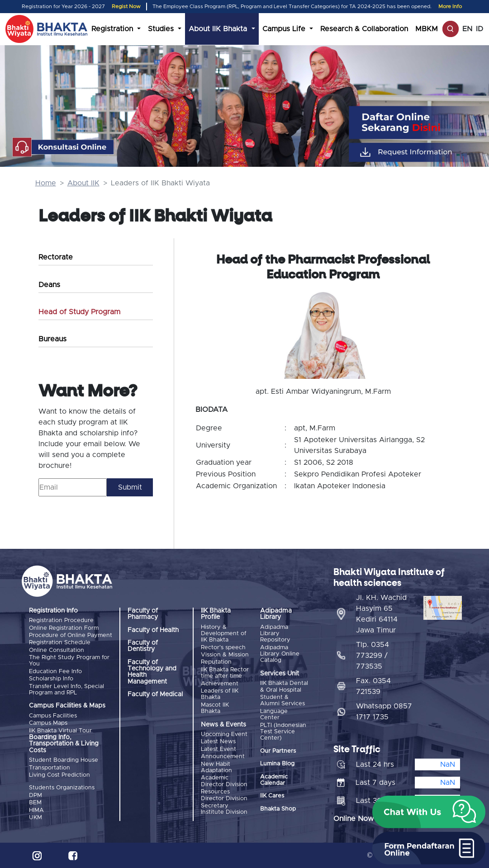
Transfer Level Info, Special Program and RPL (66, 690)
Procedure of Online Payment (71, 635)
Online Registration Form (64, 628)
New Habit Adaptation (216, 767)
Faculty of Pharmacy (143, 614)
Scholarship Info (51, 679)
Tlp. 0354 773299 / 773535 (373, 656)
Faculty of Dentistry (143, 646)
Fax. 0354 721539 (373, 686)
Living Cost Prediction (59, 775)
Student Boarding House (64, 760)
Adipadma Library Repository (275, 634)
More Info (450, 7)
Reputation (216, 662)
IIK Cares (272, 796)
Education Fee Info (55, 672)
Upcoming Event (224, 734)
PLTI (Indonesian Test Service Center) (283, 732)
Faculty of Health (153, 630)
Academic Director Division (224, 781)
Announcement (223, 757)
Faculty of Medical (155, 694)
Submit (130, 487)
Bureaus (52, 339)
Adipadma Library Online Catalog (280, 654)
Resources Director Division (224, 795)
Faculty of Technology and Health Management (152, 672)
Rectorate (56, 257)
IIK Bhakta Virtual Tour (60, 731)
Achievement (220, 684)
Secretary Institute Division (224, 809)
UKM (36, 818)
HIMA (36, 810)
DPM (36, 795)
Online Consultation (57, 650)
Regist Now (126, 7)
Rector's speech (223, 648)
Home (46, 183)
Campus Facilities (53, 716)
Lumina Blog (277, 764)
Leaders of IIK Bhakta (220, 694)
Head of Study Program (79, 312)
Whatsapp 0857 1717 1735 (384, 712)
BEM (35, 803)
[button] (429, 812)
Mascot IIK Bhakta (215, 708)
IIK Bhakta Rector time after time (225, 673)
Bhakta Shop (278, 809)
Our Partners (278, 751)
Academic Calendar (274, 780)
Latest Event (218, 749)
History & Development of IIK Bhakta (223, 634)
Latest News (218, 742)
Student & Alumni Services (282, 701)
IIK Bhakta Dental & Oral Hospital (284, 686)
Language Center (274, 715)
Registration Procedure (61, 620)
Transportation (50, 768)
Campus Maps (48, 723)
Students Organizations (62, 788)
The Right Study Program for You (69, 661)
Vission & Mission (225, 655)
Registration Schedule (60, 643)
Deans (49, 285)
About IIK (83, 183)
